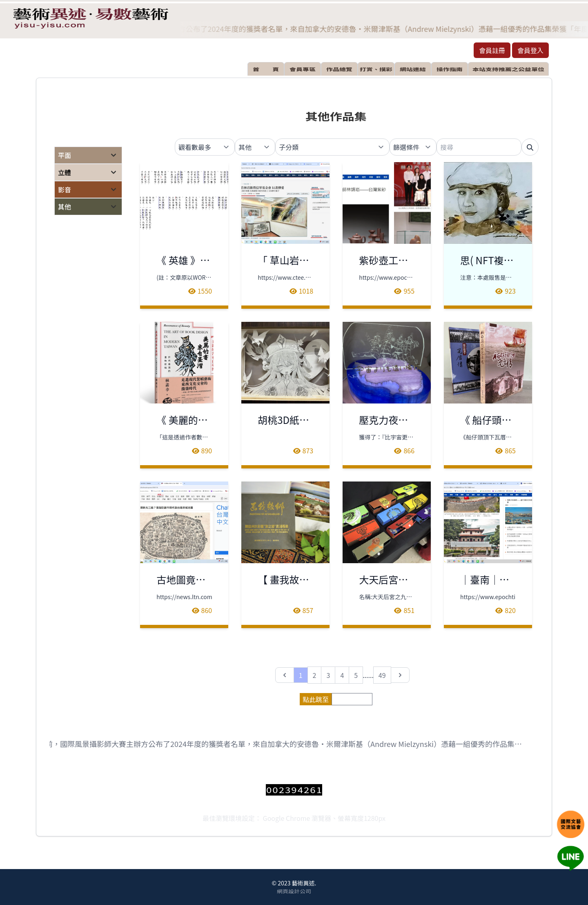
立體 (65, 172)
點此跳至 (316, 699)
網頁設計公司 (294, 891)
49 (382, 675)
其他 (65, 207)
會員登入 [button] (530, 50)
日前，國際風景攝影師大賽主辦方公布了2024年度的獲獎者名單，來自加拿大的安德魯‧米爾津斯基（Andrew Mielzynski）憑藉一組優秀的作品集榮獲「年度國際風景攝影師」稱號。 (284, 744)
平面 (65, 155)
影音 (65, 189)
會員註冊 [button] (492, 50)
